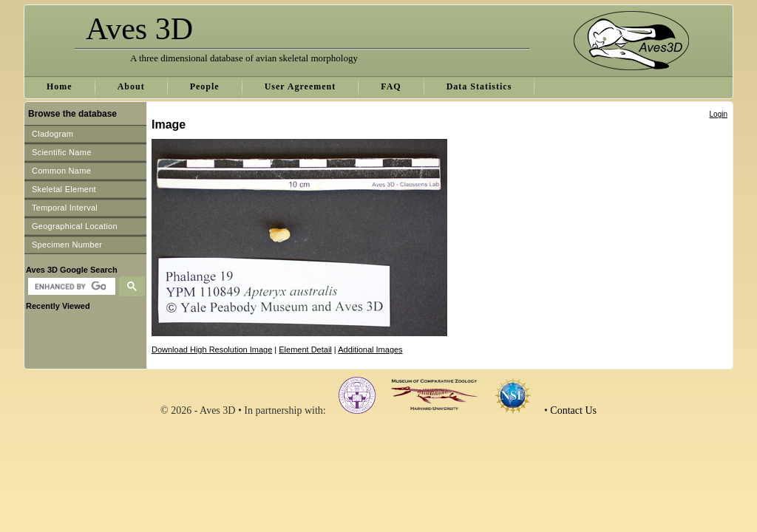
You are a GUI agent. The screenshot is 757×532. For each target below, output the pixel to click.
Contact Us (573, 410)
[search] (70, 287)
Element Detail (305, 349)
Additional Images (370, 349)
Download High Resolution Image (212, 349)
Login (719, 114)
